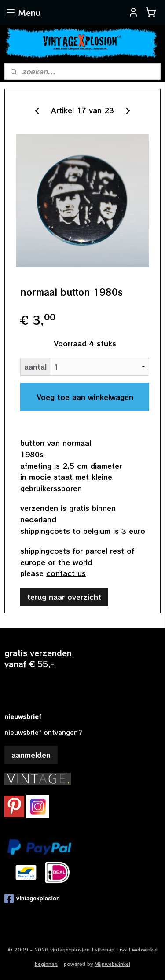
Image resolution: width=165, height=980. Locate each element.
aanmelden (31, 755)
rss (123, 949)
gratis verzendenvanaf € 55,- (38, 658)
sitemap (105, 949)
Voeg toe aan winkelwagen (85, 397)
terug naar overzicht (64, 596)
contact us (66, 573)
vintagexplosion (32, 899)
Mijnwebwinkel (112, 964)
